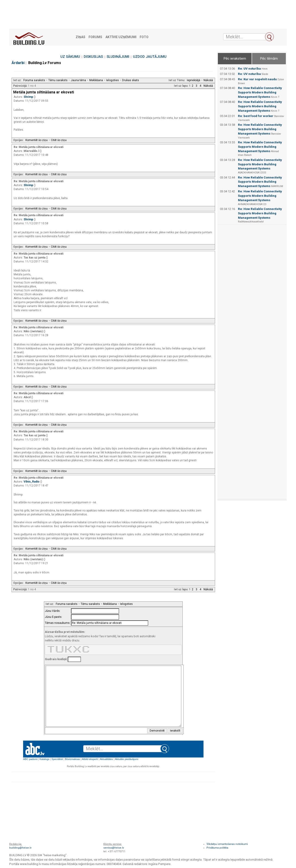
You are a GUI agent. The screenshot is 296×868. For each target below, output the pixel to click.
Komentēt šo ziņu (37, 140)
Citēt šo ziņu (59, 140)
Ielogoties (113, 80)
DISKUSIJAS (93, 57)
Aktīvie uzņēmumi (121, 37)
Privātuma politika (217, 848)
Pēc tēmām (269, 58)
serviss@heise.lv (114, 848)
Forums (95, 37)
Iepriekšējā (194, 80)
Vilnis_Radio (32, 482)
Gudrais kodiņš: (56, 659)
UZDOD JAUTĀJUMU (150, 57)
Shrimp (29, 97)
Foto (144, 37)
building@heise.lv (20, 848)
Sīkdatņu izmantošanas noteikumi (227, 844)
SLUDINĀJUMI (118, 57)
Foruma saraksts (34, 80)
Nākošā (208, 80)
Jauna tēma (78, 80)
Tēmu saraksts (58, 80)
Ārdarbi (18, 63)
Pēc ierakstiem (235, 58)
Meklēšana (96, 80)
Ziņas (80, 37)
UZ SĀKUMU (70, 57)
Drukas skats (131, 80)
